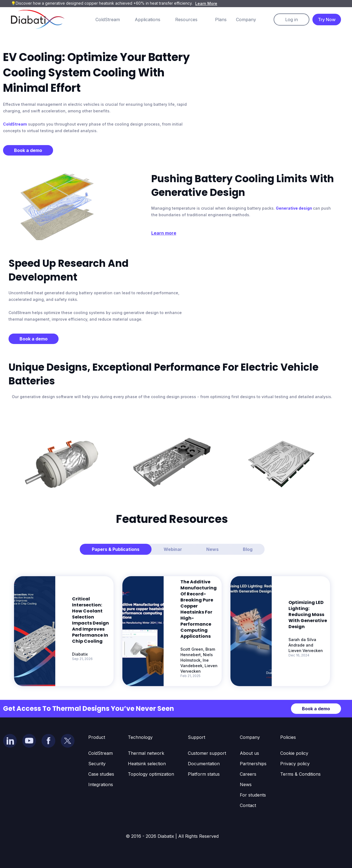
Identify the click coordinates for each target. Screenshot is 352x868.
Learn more (164, 233)
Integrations (101, 784)
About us (249, 753)
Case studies (101, 774)
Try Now (327, 20)
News (246, 784)
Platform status (204, 774)
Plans (221, 20)
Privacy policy (295, 764)
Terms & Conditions (300, 774)
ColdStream (15, 124)
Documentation (204, 764)
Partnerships (253, 764)
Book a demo (28, 150)
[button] (113, 20)
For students (253, 795)
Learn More (206, 3)
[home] (38, 19)
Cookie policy (294, 753)
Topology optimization (151, 774)
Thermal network (146, 753)
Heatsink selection (147, 764)
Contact (248, 805)
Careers (248, 774)
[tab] (116, 549)
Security (97, 764)
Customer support (207, 753)
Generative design (294, 208)
